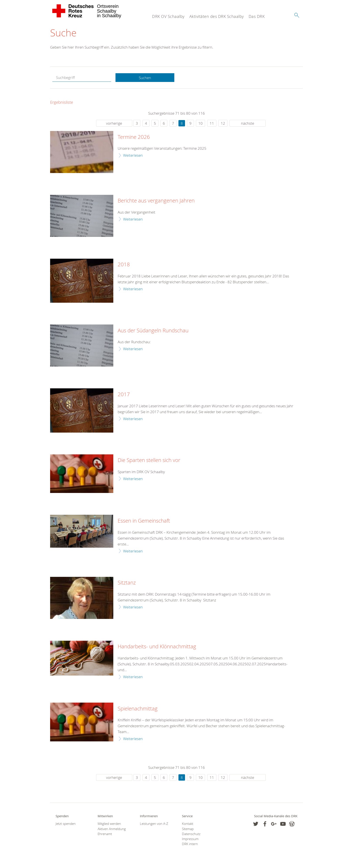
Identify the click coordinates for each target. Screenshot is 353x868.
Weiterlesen (133, 155)
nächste (248, 123)
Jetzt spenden (66, 824)
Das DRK (257, 16)
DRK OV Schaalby (168, 16)
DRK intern (190, 844)
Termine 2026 (134, 137)
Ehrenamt (105, 834)
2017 (124, 394)
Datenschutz (191, 834)
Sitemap (188, 829)
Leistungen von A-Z (154, 824)
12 (223, 123)
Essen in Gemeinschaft (144, 521)
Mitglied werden (109, 824)
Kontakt (188, 824)
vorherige (114, 123)
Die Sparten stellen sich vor (149, 460)
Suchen (145, 78)
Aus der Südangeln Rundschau (153, 331)
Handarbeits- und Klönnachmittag (157, 647)
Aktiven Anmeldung (112, 829)
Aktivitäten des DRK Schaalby (217, 16)
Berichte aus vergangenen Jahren (156, 201)
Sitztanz (127, 583)
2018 (124, 265)
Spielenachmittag (138, 709)
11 (212, 123)
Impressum (190, 839)
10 (200, 123)
